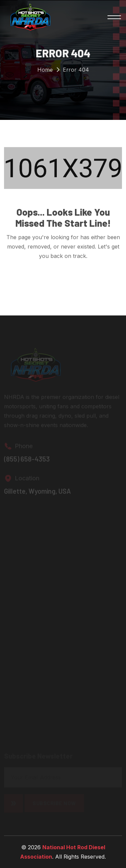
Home (45, 70)
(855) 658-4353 (27, 460)
